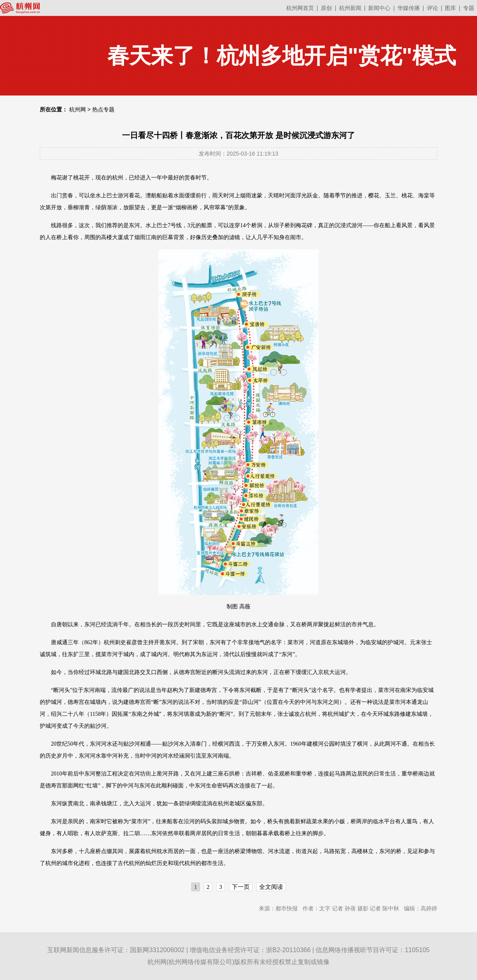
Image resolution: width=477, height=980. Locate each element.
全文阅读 (271, 887)
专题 (469, 8)
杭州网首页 (300, 8)
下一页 (241, 887)
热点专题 (103, 109)
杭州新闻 (350, 8)
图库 (450, 8)
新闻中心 (379, 8)
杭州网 (78, 109)
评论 (432, 8)
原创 (326, 8)
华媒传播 (409, 8)
